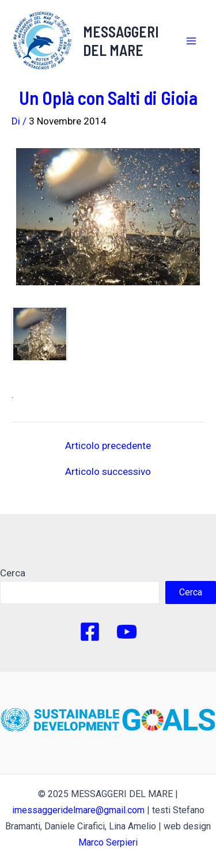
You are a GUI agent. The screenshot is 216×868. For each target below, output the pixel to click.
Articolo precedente (108, 446)
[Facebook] (90, 632)
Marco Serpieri (108, 842)
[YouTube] (127, 632)
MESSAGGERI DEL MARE (121, 40)
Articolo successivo (108, 472)
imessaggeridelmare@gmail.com (78, 810)
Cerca (13, 573)
